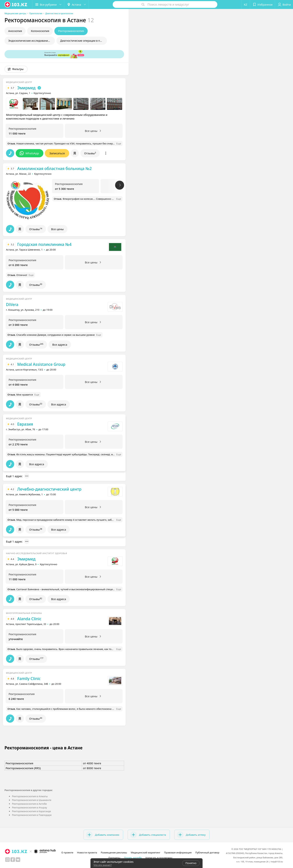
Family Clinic (29, 679)
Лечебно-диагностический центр (49, 489)
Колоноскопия (40, 31)
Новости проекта (87, 852)
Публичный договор (207, 852)
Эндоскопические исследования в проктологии (32, 41)
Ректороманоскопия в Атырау (30, 807)
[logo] (16, 4)
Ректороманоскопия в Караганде (31, 811)
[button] (48, 4)
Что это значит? (103, 865)
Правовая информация (178, 852)
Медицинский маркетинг (146, 852)
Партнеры (114, 858)
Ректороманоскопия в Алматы (30, 796)
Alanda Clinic (29, 619)
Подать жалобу (133, 858)
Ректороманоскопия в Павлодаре (32, 815)
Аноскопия (15, 31)
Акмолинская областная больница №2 (54, 169)
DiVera (12, 305)
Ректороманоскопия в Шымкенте (32, 800)
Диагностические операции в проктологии (84, 41)
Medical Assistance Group (41, 364)
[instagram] (7, 860)
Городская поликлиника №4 (44, 244)
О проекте (67, 852)
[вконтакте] (18, 860)
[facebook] (13, 860)
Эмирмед (26, 88)
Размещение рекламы (114, 852)
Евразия (25, 424)
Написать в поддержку (159, 858)
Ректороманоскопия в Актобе (29, 804)
